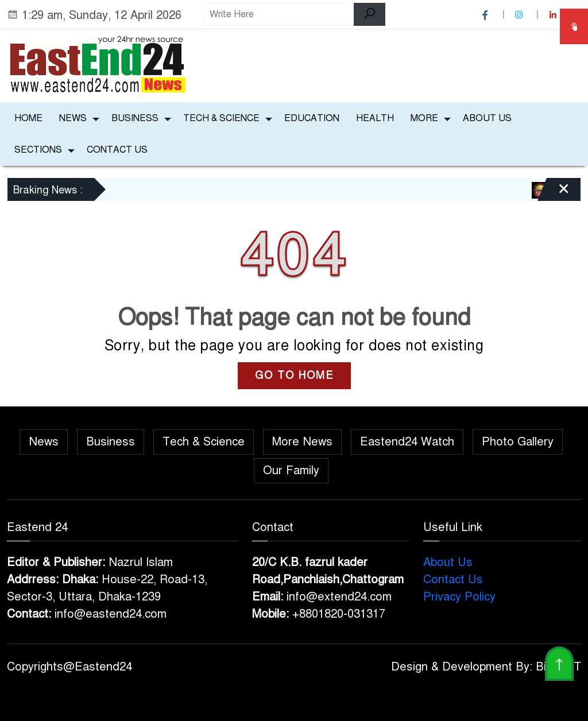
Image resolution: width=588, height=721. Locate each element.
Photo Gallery (518, 442)
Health (375, 118)
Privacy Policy (459, 597)
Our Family (291, 470)
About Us (487, 118)
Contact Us (117, 150)
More (424, 118)
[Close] (554, 193)
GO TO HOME (294, 375)
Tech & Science (221, 118)
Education (312, 118)
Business (135, 118)
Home (28, 118)
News (73, 118)
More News (302, 442)
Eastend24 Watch (407, 442)
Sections (38, 150)
